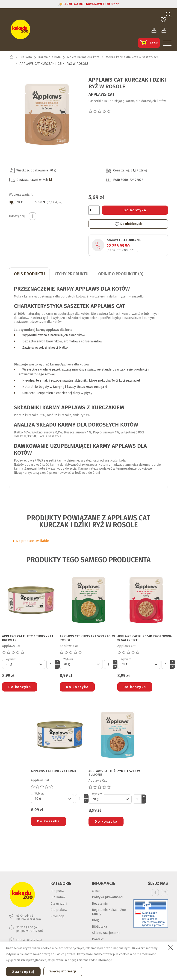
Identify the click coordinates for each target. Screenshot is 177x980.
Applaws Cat (102, 94)
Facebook (155, 893)
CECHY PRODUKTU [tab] (72, 274)
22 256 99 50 (118, 246)
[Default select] (24, 664)
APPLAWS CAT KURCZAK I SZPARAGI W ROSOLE (87, 638)
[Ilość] (94, 210)
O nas (96, 891)
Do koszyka (135, 210)
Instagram (164, 893)
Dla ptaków (59, 910)
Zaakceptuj (23, 972)
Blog (95, 920)
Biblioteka (99, 927)
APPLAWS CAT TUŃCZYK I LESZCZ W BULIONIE (114, 773)
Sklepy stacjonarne (106, 933)
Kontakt (98, 939)
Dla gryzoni (59, 904)
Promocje (58, 916)
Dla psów (57, 891)
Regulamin (100, 904)
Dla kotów (58, 897)
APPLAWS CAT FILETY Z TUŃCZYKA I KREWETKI (28, 638)
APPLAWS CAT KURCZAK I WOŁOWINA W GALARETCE (145, 638)
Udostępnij (32, 216)
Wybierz (11, 659)
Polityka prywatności (107, 897)
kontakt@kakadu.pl (29, 940)
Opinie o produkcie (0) (121, 274)
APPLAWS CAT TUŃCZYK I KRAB (53, 771)
